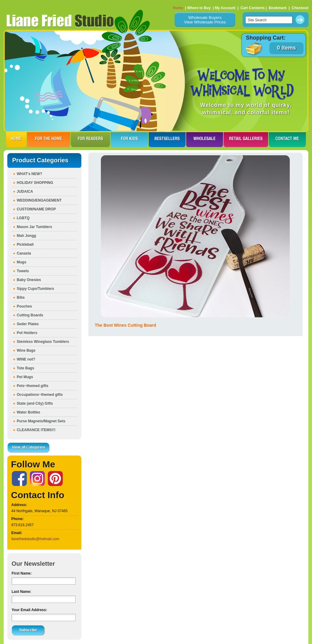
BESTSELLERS (167, 139)
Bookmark (278, 8)
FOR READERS (90, 139)
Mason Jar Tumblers (34, 227)
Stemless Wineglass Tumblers (43, 342)
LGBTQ (23, 218)
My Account (225, 8)
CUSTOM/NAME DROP (36, 209)
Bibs (21, 297)
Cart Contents (252, 8)
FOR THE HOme (49, 139)
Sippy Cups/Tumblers (35, 289)
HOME (16, 139)
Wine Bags (26, 350)
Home (178, 8)
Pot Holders (27, 333)
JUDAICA (25, 192)
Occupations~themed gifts (40, 395)
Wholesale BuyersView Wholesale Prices (205, 20)
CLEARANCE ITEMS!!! (36, 430)
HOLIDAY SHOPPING (35, 183)
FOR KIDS (129, 139)
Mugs (21, 262)
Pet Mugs (25, 377)
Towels (23, 271)
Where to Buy (199, 8)
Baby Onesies (29, 280)
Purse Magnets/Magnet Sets (41, 421)
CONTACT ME (287, 139)
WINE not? (26, 359)
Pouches (24, 306)
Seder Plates (28, 324)
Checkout (300, 8)
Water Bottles (28, 412)
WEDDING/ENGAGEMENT (39, 200)
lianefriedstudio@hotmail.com (35, 539)
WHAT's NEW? (29, 174)
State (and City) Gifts (35, 403)
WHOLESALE (205, 139)
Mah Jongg (26, 236)
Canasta (24, 253)
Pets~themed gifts (33, 386)
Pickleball (25, 245)
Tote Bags (25, 368)
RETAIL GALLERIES (246, 139)
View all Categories (29, 448)
